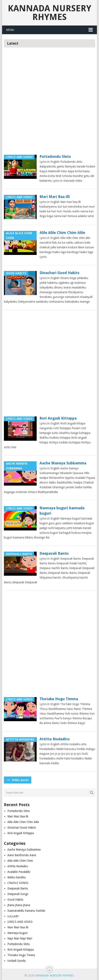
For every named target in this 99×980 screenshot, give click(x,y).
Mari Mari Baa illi (55, 197)
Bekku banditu (17, 877)
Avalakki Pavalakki (19, 872)
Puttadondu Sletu (55, 156)
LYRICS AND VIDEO (20, 922)
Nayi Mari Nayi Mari (20, 938)
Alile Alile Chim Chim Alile (62, 233)
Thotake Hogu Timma (59, 699)
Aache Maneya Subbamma (63, 463)
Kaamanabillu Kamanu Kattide (26, 911)
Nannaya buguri (17, 933)
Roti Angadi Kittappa (58, 418)
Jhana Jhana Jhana (19, 905)
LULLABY (13, 916)
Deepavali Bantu (54, 553)
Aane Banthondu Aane (22, 855)
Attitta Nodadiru (55, 739)
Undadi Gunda (16, 961)
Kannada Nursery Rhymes (49, 13)
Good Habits (15, 900)
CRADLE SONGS (18, 883)
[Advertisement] (49, 103)
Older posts (18, 780)
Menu (10, 30)
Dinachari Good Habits (59, 273)
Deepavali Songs (18, 894)
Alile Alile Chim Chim (20, 861)
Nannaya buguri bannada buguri (62, 510)
